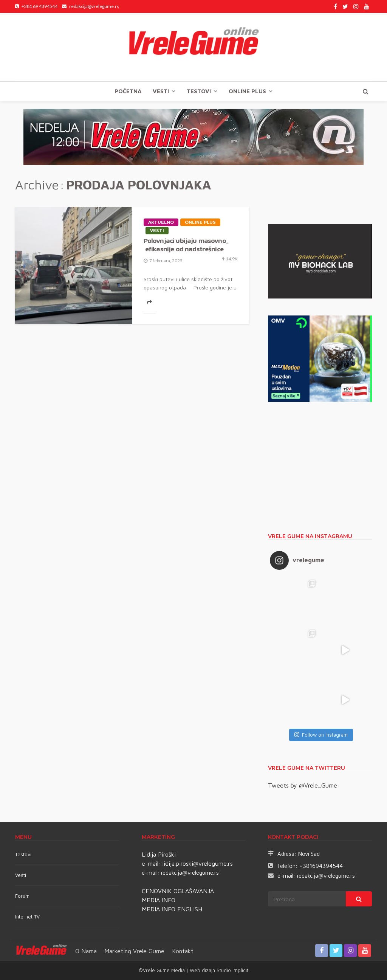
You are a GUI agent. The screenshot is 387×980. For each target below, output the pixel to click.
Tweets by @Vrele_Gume (303, 785)
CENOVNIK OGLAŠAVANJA (178, 891)
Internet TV (27, 917)
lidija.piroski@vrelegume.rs (198, 863)
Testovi (23, 854)
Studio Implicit (232, 970)
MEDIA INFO (159, 900)
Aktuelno (161, 222)
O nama (86, 951)
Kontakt (183, 951)
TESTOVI (199, 91)
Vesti (161, 91)
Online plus (247, 91)
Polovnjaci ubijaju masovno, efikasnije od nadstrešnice (186, 245)
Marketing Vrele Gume (134, 951)
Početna (128, 91)
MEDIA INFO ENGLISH (172, 909)
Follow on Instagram (321, 735)
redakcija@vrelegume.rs (190, 873)
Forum (22, 896)
